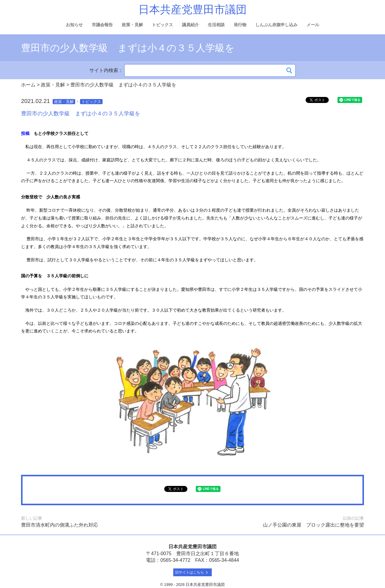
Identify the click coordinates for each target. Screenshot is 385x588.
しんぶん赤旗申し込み (276, 25)
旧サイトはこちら (193, 572)
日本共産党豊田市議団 (192, 9)
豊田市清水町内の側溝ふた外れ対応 (60, 525)
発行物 (240, 25)
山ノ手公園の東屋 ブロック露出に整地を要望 (313, 525)
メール (313, 25)
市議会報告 (102, 25)
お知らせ (74, 25)
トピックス (162, 25)
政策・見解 (132, 25)
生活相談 (216, 25)
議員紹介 (190, 25)
